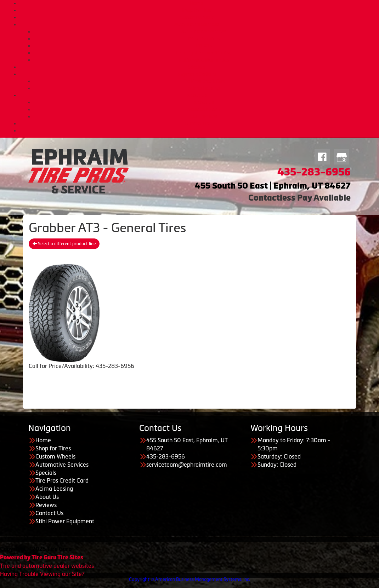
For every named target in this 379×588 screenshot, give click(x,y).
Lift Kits (204, 46)
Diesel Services (204, 39)
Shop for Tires (197, 10)
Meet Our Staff (204, 109)
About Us (197, 95)
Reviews (46, 505)
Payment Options (197, 74)
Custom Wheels (197, 17)
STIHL (197, 131)
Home (197, 3)
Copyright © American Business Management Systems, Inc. (189, 579)
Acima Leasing (204, 88)
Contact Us (197, 123)
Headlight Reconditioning (204, 53)
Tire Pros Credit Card (204, 81)
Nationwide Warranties (204, 60)
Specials (197, 67)
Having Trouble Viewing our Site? (42, 574)
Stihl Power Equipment (65, 521)
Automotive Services (197, 24)
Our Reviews (204, 116)
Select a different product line (64, 244)
